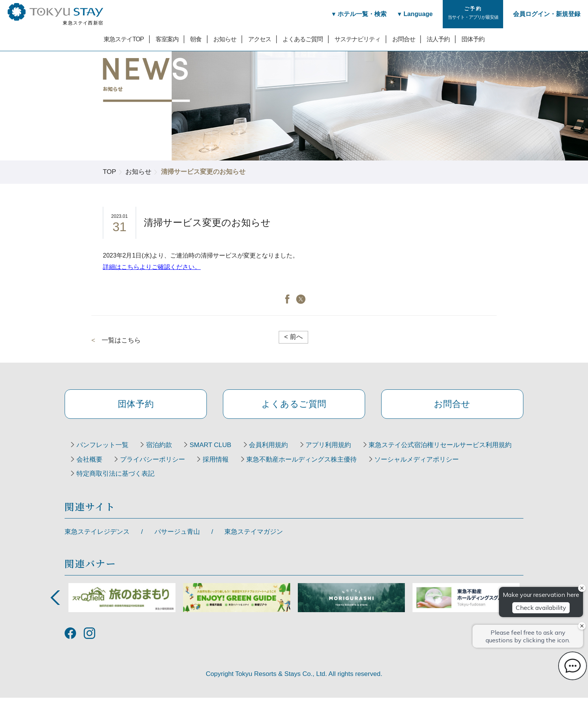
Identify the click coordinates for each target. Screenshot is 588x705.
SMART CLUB (219, 452)
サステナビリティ (357, 39)
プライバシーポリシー (322, 466)
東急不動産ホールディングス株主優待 (133, 481)
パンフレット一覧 (104, 452)
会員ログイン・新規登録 (547, 14)
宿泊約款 (164, 452)
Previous (55, 605)
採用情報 (388, 466)
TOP (110, 172)
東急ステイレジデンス (97, 539)
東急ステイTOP (124, 39)
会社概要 (255, 466)
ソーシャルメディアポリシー (252, 481)
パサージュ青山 (177, 539)
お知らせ (225, 39)
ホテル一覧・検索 (357, 14)
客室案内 (167, 39)
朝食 (196, 39)
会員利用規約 (280, 452)
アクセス (260, 39)
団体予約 (473, 39)
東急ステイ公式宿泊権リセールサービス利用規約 (149, 466)
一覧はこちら (121, 340)
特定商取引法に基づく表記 (354, 481)
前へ (293, 337)
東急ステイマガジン (254, 539)
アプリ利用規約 (344, 452)
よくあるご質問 (303, 39)
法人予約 (438, 39)
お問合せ (404, 39)
